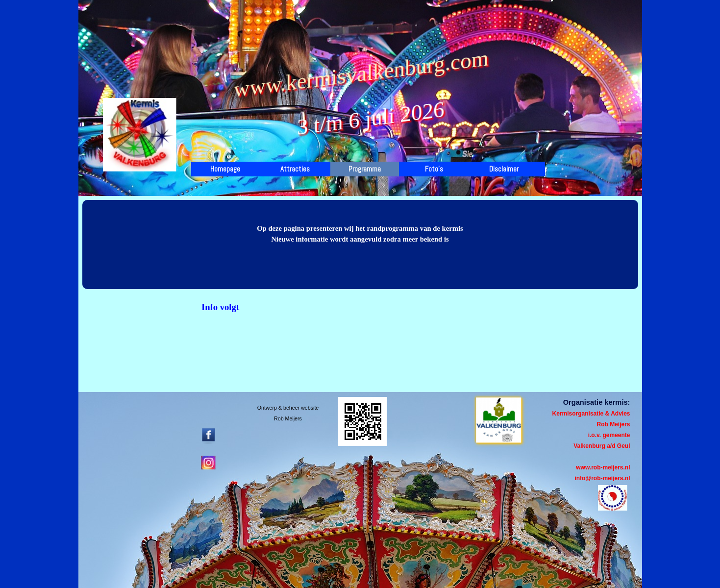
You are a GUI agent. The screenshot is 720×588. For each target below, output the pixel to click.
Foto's (434, 169)
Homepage (225, 169)
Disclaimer (504, 169)
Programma (365, 169)
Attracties (295, 169)
